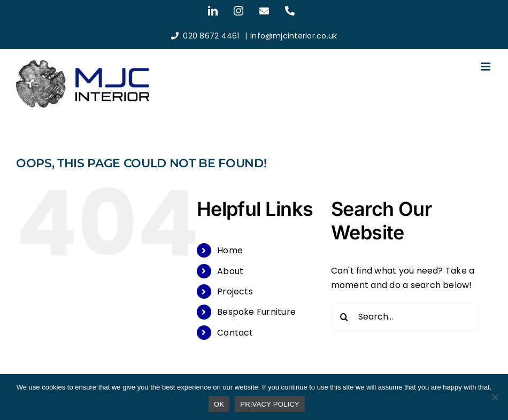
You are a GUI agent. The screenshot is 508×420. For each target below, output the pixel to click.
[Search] (344, 317)
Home (230, 250)
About (230, 271)
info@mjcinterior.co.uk (294, 36)
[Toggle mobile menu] (486, 67)
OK (219, 404)
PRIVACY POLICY (270, 404)
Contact (235, 333)
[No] (495, 397)
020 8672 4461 (211, 36)
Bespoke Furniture (256, 312)
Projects (235, 291)
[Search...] (405, 317)
